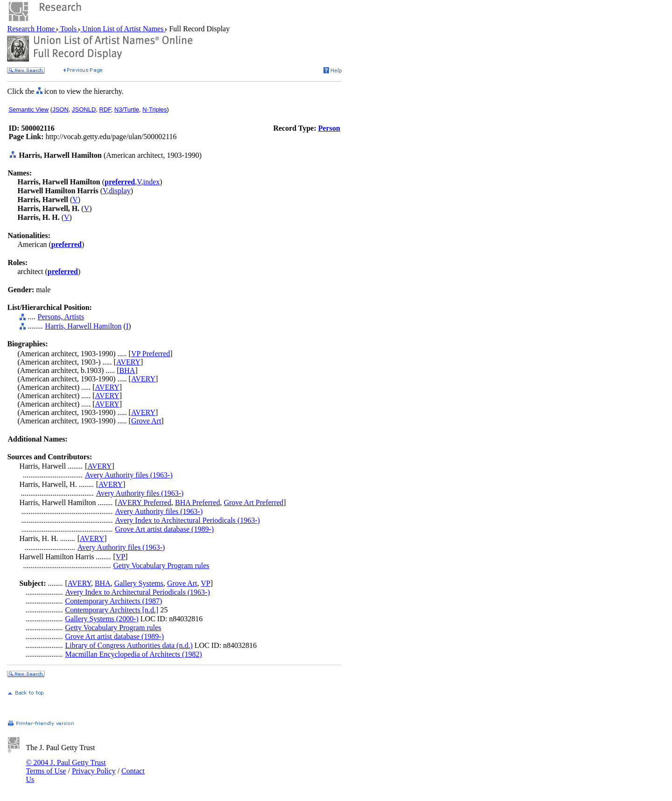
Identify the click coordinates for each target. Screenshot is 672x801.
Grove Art (146, 421)
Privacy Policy (94, 771)
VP (120, 557)
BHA (127, 370)
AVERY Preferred (144, 502)
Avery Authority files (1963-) (129, 475)
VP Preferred (150, 354)
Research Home (32, 29)
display (120, 191)
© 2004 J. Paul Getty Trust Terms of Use (66, 767)
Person (329, 128)
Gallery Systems (139, 583)
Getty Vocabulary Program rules (161, 566)
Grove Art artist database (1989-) (164, 529)
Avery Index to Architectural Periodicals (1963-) (188, 520)
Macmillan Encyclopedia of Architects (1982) (133, 654)
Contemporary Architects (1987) (113, 601)
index (152, 182)
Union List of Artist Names (123, 29)
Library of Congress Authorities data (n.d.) (129, 645)
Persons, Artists (61, 317)
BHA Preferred (197, 502)
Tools (68, 29)
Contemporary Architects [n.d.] (112, 610)
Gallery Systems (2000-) (101, 619)
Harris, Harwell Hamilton (84, 326)
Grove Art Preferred (253, 502)
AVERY (128, 362)
